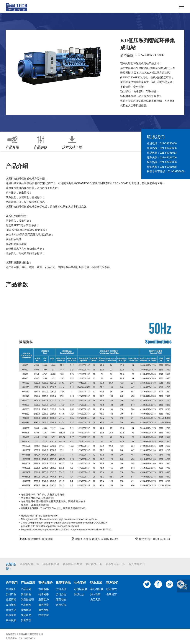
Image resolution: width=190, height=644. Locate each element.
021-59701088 (168, 167)
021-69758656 (176, 171)
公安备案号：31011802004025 (20, 638)
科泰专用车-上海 (115, 564)
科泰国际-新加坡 (72, 564)
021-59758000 (168, 143)
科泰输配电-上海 (30, 564)
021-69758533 (168, 153)
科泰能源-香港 (51, 564)
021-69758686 (168, 148)
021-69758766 (168, 157)
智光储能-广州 (137, 564)
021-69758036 (168, 162)
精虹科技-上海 (94, 564)
